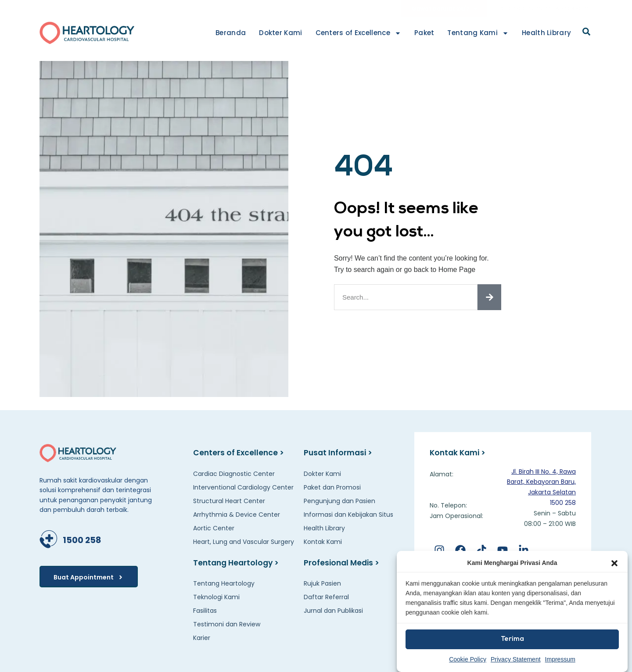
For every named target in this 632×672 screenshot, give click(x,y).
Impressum (560, 659)
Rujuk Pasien (322, 583)
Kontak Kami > (459, 452)
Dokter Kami (280, 33)
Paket (424, 33)
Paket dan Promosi (332, 487)
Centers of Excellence (358, 33)
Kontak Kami (573, 8)
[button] (614, 563)
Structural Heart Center (229, 501)
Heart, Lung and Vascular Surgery (244, 542)
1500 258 (81, 539)
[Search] (489, 297)
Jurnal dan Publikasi (333, 611)
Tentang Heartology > (238, 563)
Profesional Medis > (343, 563)
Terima (512, 639)
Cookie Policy (468, 659)
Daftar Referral (326, 597)
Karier (202, 638)
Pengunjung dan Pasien (339, 501)
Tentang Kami (478, 33)
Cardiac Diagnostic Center (234, 474)
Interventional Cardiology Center (243, 487)
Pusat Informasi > (339, 452)
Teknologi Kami (216, 597)
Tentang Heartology (224, 583)
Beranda (231, 33)
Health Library (546, 33)
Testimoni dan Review (227, 624)
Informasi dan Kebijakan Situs (348, 515)
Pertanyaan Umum (524, 8)
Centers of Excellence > (239, 452)
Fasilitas (205, 611)
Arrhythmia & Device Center (237, 515)
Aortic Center (214, 528)
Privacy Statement (516, 659)
